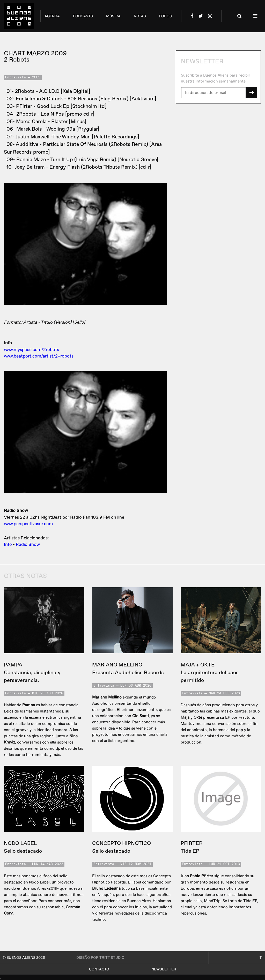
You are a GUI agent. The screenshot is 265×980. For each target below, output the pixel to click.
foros (165, 16)
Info (8, 544)
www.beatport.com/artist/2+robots (39, 356)
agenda (52, 16)
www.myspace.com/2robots (31, 350)
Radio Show (28, 544)
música (113, 16)
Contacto (99, 969)
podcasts (83, 16)
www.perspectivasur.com (28, 524)
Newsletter (164, 969)
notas (140, 16)
